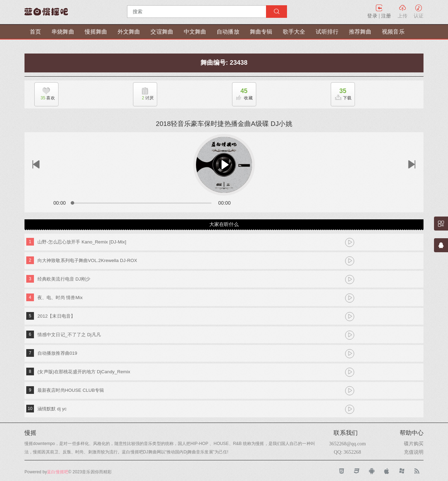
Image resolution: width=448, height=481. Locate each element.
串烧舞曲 (63, 32)
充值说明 (414, 452)
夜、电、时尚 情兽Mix (60, 298)
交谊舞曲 (162, 32)
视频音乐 (393, 32)
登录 (372, 16)
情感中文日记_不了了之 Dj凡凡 (69, 335)
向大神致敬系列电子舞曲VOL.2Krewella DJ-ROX (87, 260)
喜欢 (45, 98)
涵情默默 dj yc (52, 409)
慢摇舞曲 (96, 32)
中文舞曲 (195, 32)
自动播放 (228, 32)
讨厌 (143, 98)
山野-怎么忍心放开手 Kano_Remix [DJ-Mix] (82, 242)
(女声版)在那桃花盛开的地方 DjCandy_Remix (84, 372)
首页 (35, 32)
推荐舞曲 (360, 32)
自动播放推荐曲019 (57, 353)
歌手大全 (294, 32)
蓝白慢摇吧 (58, 472)
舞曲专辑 (261, 32)
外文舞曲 (129, 32)
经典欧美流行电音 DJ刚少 (64, 279)
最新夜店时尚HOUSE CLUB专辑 (71, 390)
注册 (386, 16)
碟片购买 (414, 444)
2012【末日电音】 (56, 316)
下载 (341, 92)
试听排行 (327, 32)
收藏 (243, 92)
